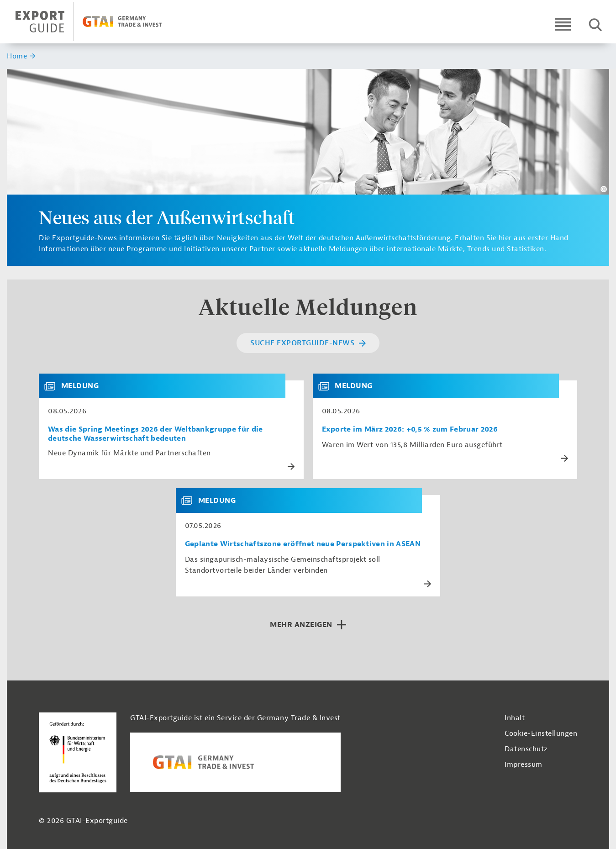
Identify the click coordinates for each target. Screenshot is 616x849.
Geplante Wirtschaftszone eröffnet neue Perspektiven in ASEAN (303, 544)
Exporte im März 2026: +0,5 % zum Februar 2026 (410, 430)
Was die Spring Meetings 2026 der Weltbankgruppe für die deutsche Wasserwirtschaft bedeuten (155, 434)
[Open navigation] (563, 24)
